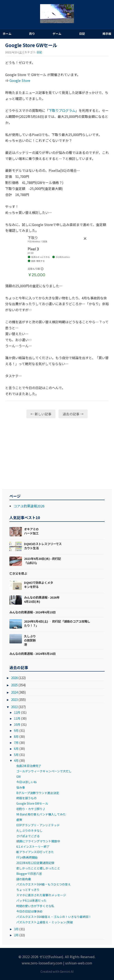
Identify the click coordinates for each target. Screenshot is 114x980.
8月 (16, 736)
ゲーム (57, 34)
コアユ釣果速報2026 (29, 506)
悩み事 (21, 787)
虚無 (19, 820)
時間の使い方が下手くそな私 (35, 906)
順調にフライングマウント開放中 (38, 841)
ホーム (7, 34)
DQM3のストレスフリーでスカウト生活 (43, 546)
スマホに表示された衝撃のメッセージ (41, 895)
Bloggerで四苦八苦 (29, 874)
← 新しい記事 (41, 414)
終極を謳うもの (27, 798)
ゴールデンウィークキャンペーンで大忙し (44, 771)
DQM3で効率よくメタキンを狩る (39, 585)
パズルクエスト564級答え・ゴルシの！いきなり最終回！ (54, 917)
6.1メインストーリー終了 (33, 846)
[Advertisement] (57, 454)
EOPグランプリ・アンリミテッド (38, 825)
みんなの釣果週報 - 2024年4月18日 (33, 612)
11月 (17, 718)
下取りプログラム (62, 110)
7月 (16, 742)
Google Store (20, 80)
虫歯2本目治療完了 (29, 766)
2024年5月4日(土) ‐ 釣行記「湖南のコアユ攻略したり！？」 (57, 623)
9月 (16, 730)
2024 (14, 692)
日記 (82, 34)
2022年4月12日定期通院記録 (35, 863)
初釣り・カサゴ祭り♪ (31, 809)
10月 (17, 724)
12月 (17, 712)
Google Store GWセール (32, 803)
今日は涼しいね (27, 782)
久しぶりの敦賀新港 (30, 640)
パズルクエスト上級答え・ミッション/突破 (45, 922)
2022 (14, 707)
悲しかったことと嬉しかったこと (38, 868)
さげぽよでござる (28, 836)
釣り (32, 34)
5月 (16, 755)
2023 (14, 699)
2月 (16, 935)
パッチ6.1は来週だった (31, 900)
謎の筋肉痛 (24, 879)
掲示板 (107, 34)
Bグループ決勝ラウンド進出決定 (38, 793)
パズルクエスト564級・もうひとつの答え (44, 884)
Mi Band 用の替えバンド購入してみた (41, 814)
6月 (16, 748)
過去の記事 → (73, 414)
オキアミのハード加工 (31, 531)
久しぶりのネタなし (29, 830)
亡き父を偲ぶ (18, 573)
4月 (16, 760)
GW (18, 777)
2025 (14, 685)
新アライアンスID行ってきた (35, 852)
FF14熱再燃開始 (27, 857)
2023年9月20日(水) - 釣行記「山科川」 (42, 561)
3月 (16, 929)
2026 (14, 678)
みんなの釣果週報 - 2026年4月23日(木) (42, 599)
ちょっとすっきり (28, 890)
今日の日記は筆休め (29, 911)
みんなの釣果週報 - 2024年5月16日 (33, 654)
